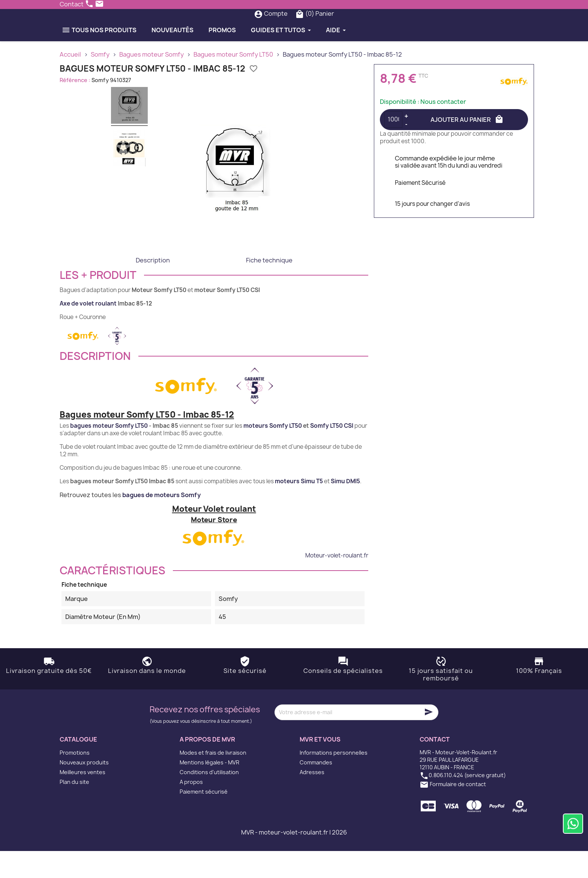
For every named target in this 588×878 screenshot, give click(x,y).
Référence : (75, 107)
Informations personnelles (334, 780)
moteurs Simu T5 (299, 508)
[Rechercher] (279, 27)
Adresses (312, 799)
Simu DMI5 (345, 508)
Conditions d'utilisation (209, 799)
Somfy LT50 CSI (332, 453)
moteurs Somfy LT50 (273, 453)
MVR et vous (320, 766)
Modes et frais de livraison (213, 780)
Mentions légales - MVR (209, 789)
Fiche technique (269, 287)
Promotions (75, 780)
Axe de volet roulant (88, 330)
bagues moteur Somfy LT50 (109, 453)
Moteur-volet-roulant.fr (337, 582)
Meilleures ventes (82, 799)
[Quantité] (393, 146)
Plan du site (74, 809)
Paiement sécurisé (204, 819)
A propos (191, 809)
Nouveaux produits (84, 789)
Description (153, 287)
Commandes (316, 789)
